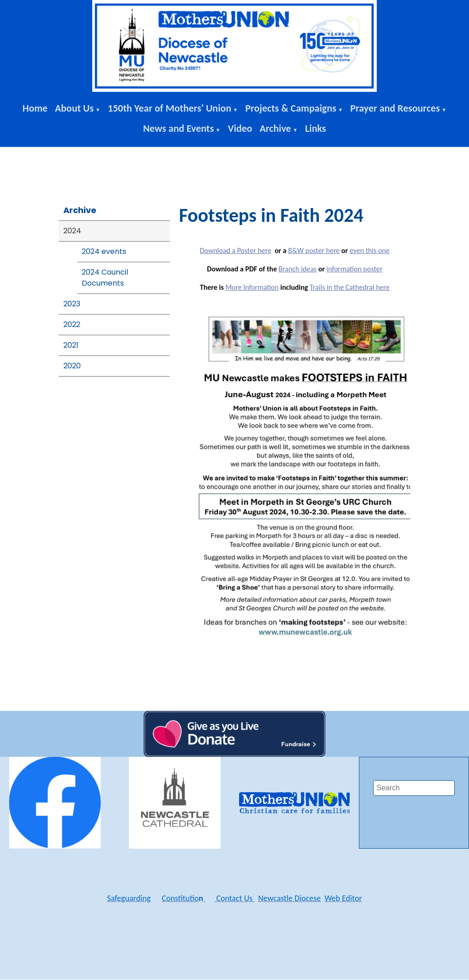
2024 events (104, 251)
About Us (75, 108)
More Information (252, 287)
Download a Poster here (235, 251)
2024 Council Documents (105, 278)
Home (35, 108)
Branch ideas (298, 269)
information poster (354, 269)
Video (240, 128)
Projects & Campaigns (290, 108)
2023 (72, 304)
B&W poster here (314, 251)
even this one (370, 251)
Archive (276, 128)
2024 (72, 231)
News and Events (179, 128)
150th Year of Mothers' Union (170, 108)
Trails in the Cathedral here (350, 287)
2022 (72, 324)
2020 (72, 366)
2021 (71, 345)
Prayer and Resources (395, 108)
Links (316, 128)
